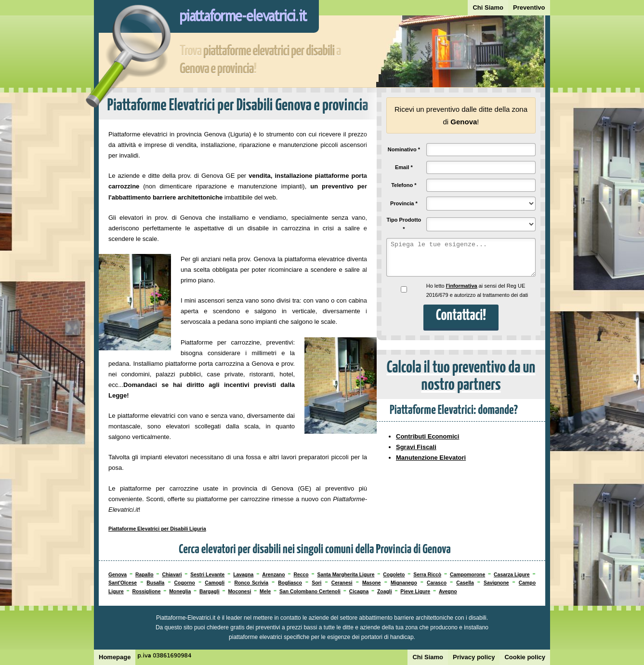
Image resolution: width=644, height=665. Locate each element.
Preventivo (529, 7)
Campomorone (467, 575)
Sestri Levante (207, 575)
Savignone (496, 583)
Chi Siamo (488, 7)
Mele (265, 592)
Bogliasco (290, 583)
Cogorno (185, 583)
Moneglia (180, 592)
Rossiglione (147, 592)
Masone (372, 583)
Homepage (115, 657)
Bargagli (210, 592)
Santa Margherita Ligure (346, 575)
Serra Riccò (427, 575)
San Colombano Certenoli (310, 592)
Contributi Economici (427, 436)
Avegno (448, 592)
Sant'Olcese (123, 583)
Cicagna (359, 592)
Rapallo (145, 575)
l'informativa (462, 286)
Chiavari (172, 575)
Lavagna (243, 575)
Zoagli (385, 592)
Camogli (215, 583)
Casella (465, 583)
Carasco (437, 583)
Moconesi (239, 592)
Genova (118, 575)
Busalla (155, 583)
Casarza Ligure (512, 575)
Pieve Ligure (415, 592)
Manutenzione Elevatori (431, 458)
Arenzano (273, 575)
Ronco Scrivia (251, 583)
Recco (301, 575)
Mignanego (404, 583)
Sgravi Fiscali (416, 447)
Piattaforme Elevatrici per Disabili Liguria (157, 529)
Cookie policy (525, 657)
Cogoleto (394, 575)
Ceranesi (342, 583)
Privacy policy (474, 657)
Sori (316, 583)
